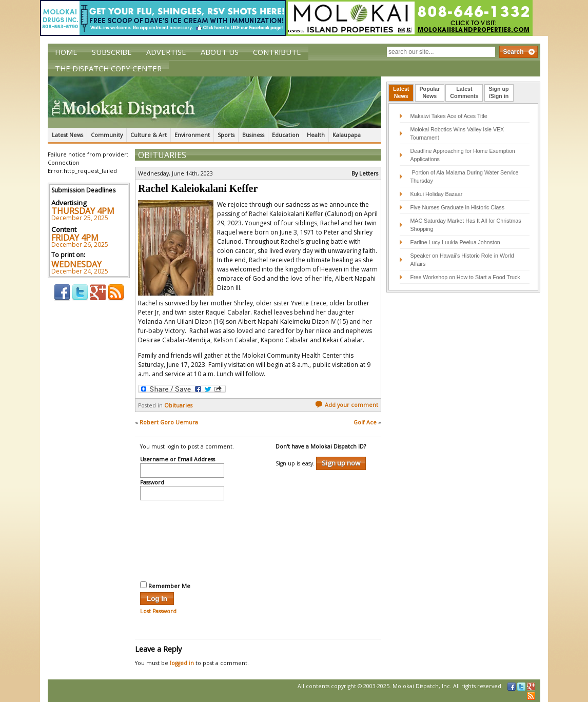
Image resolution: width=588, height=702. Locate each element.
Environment (192, 135)
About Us (220, 52)
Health (316, 135)
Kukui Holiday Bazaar (436, 194)
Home (66, 52)
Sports (226, 135)
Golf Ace (365, 422)
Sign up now (341, 463)
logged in (182, 663)
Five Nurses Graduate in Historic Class (457, 207)
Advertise (166, 52)
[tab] (401, 93)
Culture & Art (149, 135)
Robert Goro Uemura (169, 422)
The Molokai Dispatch (214, 102)
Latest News (67, 135)
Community (107, 135)
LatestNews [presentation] (401, 92)
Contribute (277, 52)
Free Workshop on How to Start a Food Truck (465, 277)
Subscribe (112, 52)
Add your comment (347, 405)
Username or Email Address (178, 460)
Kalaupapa (347, 135)
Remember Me (165, 586)
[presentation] (182, 539)
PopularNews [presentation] (430, 92)
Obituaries (162, 155)
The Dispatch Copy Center (108, 68)
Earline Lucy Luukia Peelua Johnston (455, 242)
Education (286, 135)
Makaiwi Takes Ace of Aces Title (448, 116)
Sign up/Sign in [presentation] (499, 92)
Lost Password (158, 611)
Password (152, 483)
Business (253, 135)
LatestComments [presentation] (464, 92)
